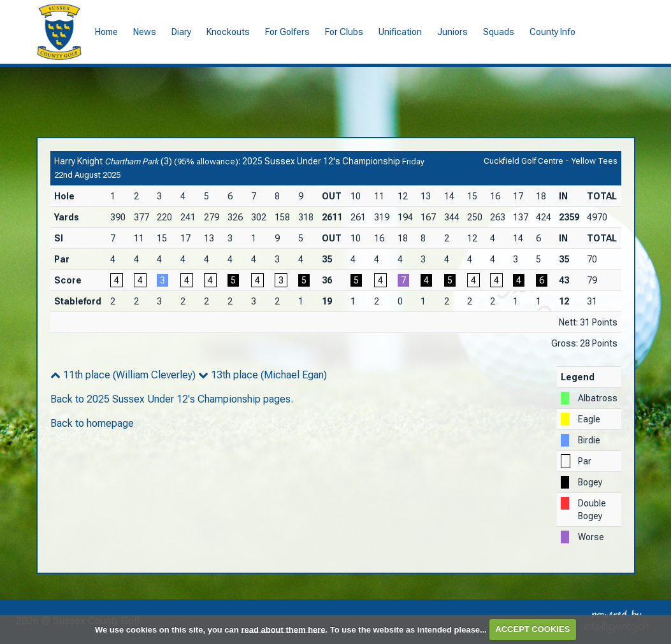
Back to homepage (92, 423)
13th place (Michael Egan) (263, 375)
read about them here (283, 629)
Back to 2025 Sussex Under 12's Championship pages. (172, 399)
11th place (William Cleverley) (123, 375)
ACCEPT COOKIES (532, 629)
